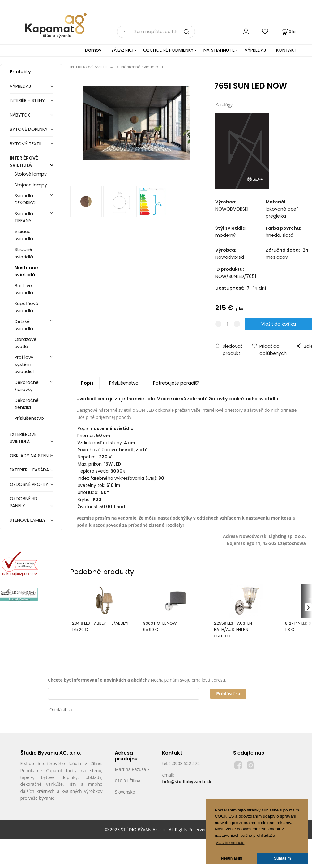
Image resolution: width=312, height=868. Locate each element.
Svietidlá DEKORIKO (25, 199)
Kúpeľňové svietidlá (26, 307)
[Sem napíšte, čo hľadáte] (163, 32)
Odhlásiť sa (61, 710)
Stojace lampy (31, 185)
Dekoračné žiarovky (27, 386)
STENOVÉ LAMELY (28, 520)
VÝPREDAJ (255, 50)
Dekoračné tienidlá (27, 404)
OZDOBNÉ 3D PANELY (24, 502)
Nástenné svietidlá (26, 271)
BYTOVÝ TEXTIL (26, 144)
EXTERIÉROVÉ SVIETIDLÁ (23, 438)
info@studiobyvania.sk (187, 782)
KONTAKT (286, 50)
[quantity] (228, 324)
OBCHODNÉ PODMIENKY (168, 50)
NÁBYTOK (20, 115)
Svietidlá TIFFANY (24, 217)
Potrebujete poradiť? (176, 383)
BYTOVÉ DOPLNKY (29, 129)
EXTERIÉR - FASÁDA (29, 470)
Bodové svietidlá (24, 289)
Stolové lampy (31, 174)
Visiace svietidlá (24, 235)
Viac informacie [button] (230, 842)
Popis (87, 383)
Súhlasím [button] (282, 858)
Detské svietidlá (24, 325)
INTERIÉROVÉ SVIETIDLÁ (24, 162)
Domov (93, 50)
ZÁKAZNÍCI (122, 50)
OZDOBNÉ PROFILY (29, 484)
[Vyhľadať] (123, 32)
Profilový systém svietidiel (24, 364)
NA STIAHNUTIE (219, 50)
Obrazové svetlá (26, 343)
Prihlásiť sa (228, 694)
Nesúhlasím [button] (232, 858)
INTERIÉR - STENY (27, 100)
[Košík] (289, 32)
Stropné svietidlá (24, 253)
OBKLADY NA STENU (30, 456)
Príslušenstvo (29, 418)
